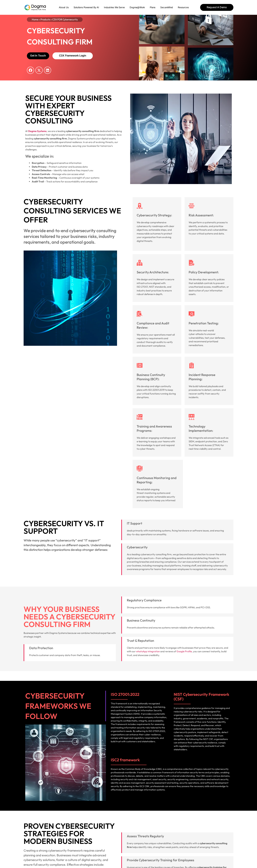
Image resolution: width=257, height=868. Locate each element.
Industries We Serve (114, 7)
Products (45, 19)
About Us (64, 7)
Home (35, 19)
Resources (183, 7)
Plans (153, 7)
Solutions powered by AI (86, 7)
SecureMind (167, 7)
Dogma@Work (137, 7)
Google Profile (184, 651)
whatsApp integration (148, 651)
